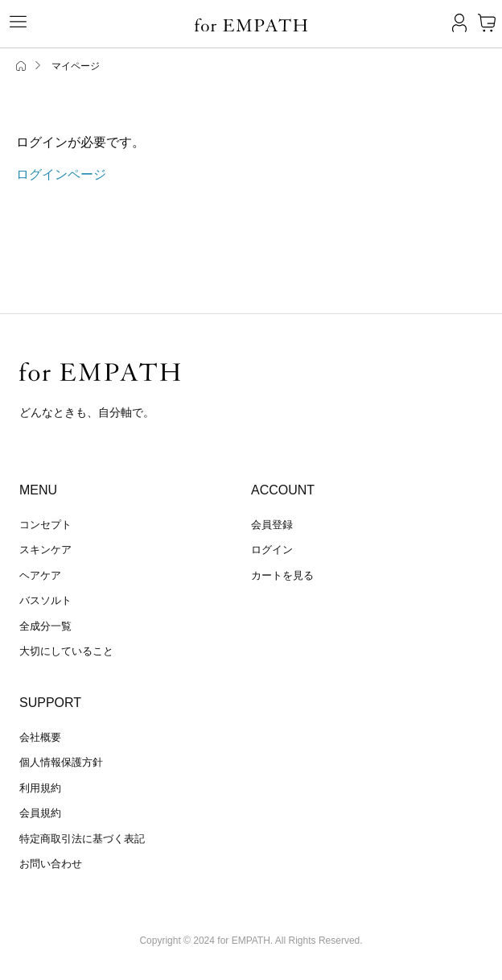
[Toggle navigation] (12, 22)
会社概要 (40, 737)
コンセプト (45, 525)
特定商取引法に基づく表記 (82, 839)
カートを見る (282, 575)
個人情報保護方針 (61, 762)
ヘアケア (40, 575)
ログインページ (61, 174)
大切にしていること (66, 651)
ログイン (272, 550)
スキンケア (45, 550)
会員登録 (272, 525)
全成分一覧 (45, 626)
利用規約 (40, 788)
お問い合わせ (51, 864)
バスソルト (45, 600)
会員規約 (40, 813)
